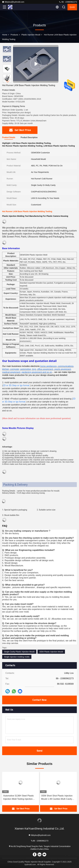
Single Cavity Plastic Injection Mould (19, 652)
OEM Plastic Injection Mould (51, 652)
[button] (8, 82)
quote (72, 7)
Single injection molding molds (17, 657)
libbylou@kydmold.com (13, 2)
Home (5, 35)
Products (14, 35)
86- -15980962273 (68, 2)
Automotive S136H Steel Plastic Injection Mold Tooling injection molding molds (19, 798)
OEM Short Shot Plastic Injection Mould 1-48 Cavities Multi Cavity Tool (57, 798)
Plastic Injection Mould (31, 35)
